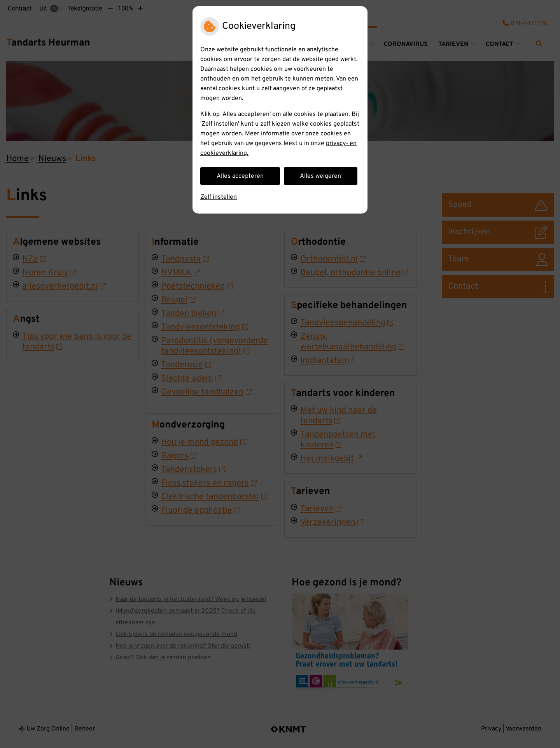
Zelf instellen (219, 197)
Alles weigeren (320, 176)
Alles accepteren (240, 176)
